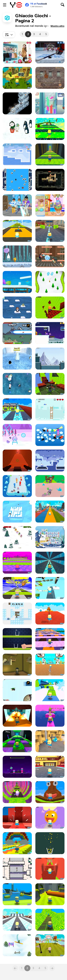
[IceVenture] (50, 359)
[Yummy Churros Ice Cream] (50, 205)
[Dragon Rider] (17, 333)
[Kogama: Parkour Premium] (50, 920)
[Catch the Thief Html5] (50, 256)
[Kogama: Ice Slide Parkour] (50, 563)
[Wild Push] (17, 486)
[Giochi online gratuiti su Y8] (16, 5)
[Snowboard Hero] (17, 945)
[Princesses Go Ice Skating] (17, 52)
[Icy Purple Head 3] (17, 282)
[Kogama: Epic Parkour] (50, 869)
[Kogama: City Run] (50, 231)
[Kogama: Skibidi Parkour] (17, 741)
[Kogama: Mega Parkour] (17, 588)
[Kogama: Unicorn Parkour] (50, 716)
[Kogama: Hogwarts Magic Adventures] (17, 665)
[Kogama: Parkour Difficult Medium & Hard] (50, 945)
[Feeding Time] (17, 129)
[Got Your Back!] (50, 435)
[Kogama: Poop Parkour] (50, 792)
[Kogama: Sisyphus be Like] (17, 461)
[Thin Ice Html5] (17, 869)
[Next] (52, 968)
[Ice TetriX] (50, 103)
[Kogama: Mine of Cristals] (50, 741)
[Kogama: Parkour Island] (17, 78)
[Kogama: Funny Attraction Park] (17, 894)
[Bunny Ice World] (50, 409)
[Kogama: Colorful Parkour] (17, 843)
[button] (57, 26)
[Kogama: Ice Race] (17, 920)
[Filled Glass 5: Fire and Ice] (50, 843)
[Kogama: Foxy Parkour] (50, 154)
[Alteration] (50, 180)
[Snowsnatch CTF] (17, 614)
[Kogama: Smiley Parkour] (50, 818)
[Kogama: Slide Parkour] (17, 716)
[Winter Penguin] (17, 435)
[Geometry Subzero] (17, 767)
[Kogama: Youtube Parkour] (50, 614)
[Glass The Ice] (17, 639)
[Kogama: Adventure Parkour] (50, 690)
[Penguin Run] (17, 359)
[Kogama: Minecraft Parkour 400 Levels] (50, 588)
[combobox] (9, 35)
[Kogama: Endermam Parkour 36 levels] (50, 512)
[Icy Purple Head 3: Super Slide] (50, 333)
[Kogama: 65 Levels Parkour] (17, 792)
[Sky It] (17, 537)
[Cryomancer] (50, 461)
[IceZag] (17, 103)
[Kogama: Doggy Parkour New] (50, 384)
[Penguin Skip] (17, 307)
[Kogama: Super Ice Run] (17, 409)
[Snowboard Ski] (50, 282)
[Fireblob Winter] (17, 154)
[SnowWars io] (17, 384)
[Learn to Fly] (17, 690)
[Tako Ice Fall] (17, 256)
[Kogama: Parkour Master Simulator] (50, 486)
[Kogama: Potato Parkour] (50, 129)
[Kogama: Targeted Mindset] (17, 818)
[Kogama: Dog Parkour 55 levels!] (50, 665)
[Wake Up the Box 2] (50, 78)
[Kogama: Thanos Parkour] (17, 563)
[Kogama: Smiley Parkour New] (17, 231)
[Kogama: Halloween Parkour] (50, 639)
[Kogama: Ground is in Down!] (50, 894)
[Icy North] (17, 512)
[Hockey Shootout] (50, 52)
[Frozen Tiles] (50, 537)
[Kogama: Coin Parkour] (50, 307)
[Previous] (15, 968)
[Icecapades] (17, 180)
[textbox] (9, 35)
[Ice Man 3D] (17, 205)
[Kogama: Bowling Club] (50, 767)
